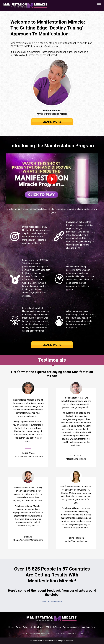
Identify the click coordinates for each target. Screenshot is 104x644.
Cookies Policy (37, 627)
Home (11, 627)
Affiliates (57, 627)
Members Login (89, 627)
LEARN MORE (52, 122)
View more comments (52, 602)
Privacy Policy (22, 627)
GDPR (48, 627)
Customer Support (71, 627)
